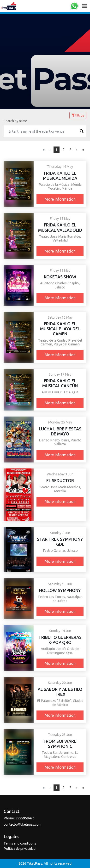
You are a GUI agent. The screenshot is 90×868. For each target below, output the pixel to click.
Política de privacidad (20, 849)
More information (60, 199)
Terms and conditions (20, 843)
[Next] (83, 150)
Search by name (15, 121)
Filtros (78, 115)
